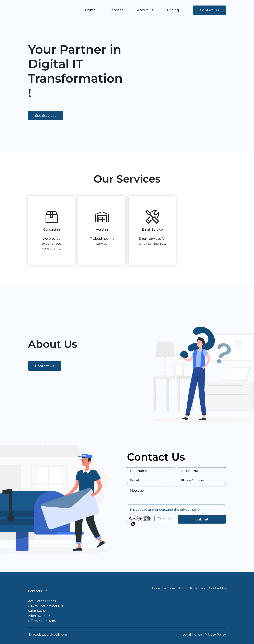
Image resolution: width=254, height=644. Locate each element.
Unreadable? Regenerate (133, 524)
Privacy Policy (215, 635)
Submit (202, 519)
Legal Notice (192, 635)
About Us (145, 10)
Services (116, 10)
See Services (46, 116)
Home (90, 10)
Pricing (173, 10)
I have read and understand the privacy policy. (166, 510)
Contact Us (209, 10)
